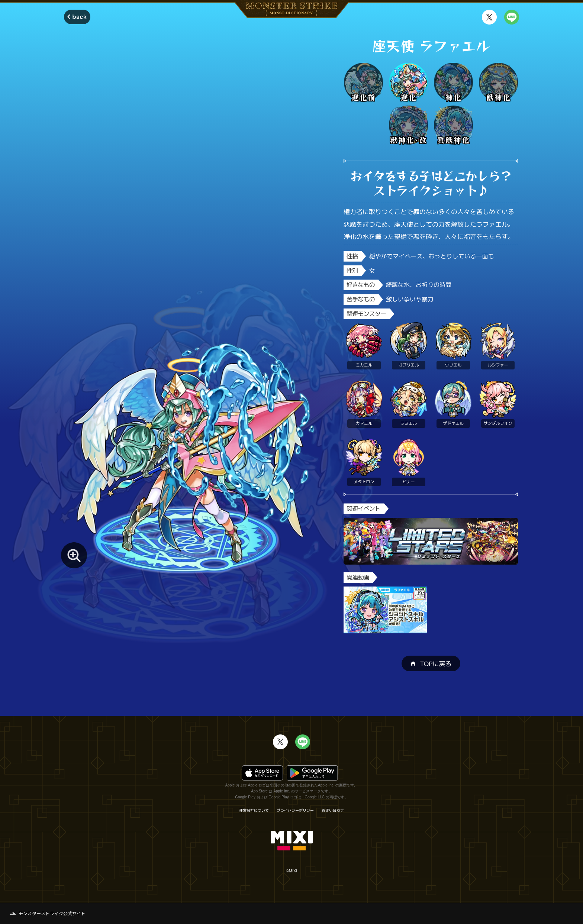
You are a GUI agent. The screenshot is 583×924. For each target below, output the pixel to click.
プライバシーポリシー (295, 810)
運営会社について (254, 810)
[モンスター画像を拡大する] (74, 555)
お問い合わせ (333, 810)
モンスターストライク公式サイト (52, 913)
